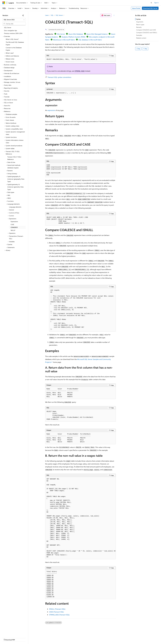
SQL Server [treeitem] (8, 27)
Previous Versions (19, 638)
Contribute (37, 638)
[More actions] (114, 15)
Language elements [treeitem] (15, 207)
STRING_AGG (80, 71)
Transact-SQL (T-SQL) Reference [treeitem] (14, 158)
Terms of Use (75, 638)
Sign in (156, 3)
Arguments (140, 22)
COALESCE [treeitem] (14, 227)
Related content (141, 38)
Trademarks (85, 638)
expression (51, 110)
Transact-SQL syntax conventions (59, 77)
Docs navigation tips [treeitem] (11, 30)
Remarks (139, 27)
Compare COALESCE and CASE (146, 30)
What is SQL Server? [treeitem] (12, 39)
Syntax (138, 19)
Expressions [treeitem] (14, 221)
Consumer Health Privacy (59, 638)
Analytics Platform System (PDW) (73, 37)
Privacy (45, 638)
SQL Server (59, 15)
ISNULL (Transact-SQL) (57, 609)
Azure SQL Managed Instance (97, 34)
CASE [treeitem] (12, 224)
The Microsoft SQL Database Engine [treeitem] (15, 43)
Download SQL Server (150, 8)
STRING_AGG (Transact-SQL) (59, 615)
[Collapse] (23, 15)
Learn (47, 15)
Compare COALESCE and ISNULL (147, 33)
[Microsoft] (4, 3)
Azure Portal (136, 8)
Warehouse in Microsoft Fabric (64, 40)
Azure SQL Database (76, 34)
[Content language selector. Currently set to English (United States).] (12, 633)
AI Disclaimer (7, 638)
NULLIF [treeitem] (13, 230)
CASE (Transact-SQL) (56, 612)
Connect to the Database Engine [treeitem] (14, 49)
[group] (80, 518)
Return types (140, 25)
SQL (52, 15)
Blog (28, 638)
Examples (139, 35)
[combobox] (14, 20)
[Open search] (151, 3)
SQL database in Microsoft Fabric (90, 40)
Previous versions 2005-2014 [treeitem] (13, 33)
